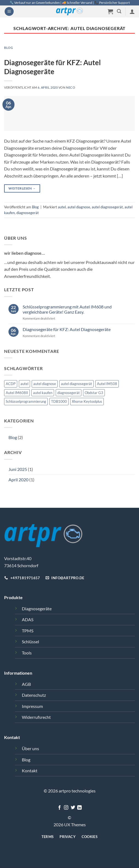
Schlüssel (30, 642)
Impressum (32, 706)
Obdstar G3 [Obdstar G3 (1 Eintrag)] (94, 393)
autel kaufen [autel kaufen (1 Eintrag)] (43, 393)
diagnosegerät (28, 213)
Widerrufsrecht (36, 717)
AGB (26, 684)
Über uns (30, 748)
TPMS (28, 631)
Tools (27, 653)
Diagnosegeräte (37, 609)
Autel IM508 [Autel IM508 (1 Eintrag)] (107, 384)
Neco (71, 87)
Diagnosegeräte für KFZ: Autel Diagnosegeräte (67, 329)
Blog (13, 437)
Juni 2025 (18, 469)
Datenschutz (34, 695)
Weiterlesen (22, 188)
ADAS (28, 619)
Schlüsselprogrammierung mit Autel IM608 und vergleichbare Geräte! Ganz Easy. (67, 309)
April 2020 (18, 480)
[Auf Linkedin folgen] (79, 808)
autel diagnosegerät (107, 207)
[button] (9, 12)
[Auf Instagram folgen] (66, 808)
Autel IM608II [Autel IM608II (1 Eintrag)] (17, 393)
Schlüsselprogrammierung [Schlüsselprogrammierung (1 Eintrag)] (26, 401)
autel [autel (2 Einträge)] (24, 384)
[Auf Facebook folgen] (60, 808)
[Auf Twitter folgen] (73, 808)
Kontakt (30, 771)
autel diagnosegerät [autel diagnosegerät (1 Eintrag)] (76, 384)
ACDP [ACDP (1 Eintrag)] (11, 384)
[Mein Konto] (132, 11)
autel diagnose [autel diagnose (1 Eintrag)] (45, 384)
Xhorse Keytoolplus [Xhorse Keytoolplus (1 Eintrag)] (87, 401)
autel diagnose (79, 207)
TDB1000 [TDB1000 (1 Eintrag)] (59, 401)
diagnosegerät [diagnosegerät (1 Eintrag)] (69, 393)
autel (62, 207)
